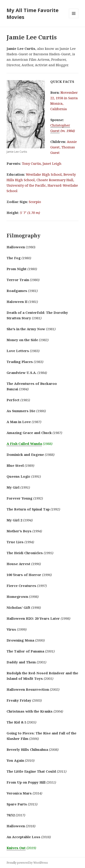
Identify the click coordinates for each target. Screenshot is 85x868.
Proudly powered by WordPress (27, 863)
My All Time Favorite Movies (33, 13)
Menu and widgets (74, 18)
